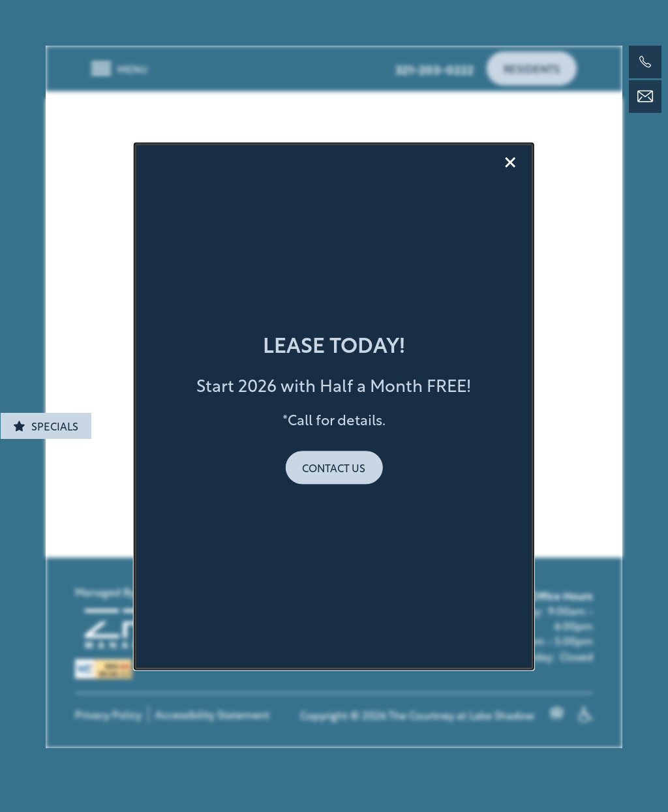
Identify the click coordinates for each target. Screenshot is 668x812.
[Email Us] (645, 97)
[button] (334, 467)
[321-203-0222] (645, 62)
